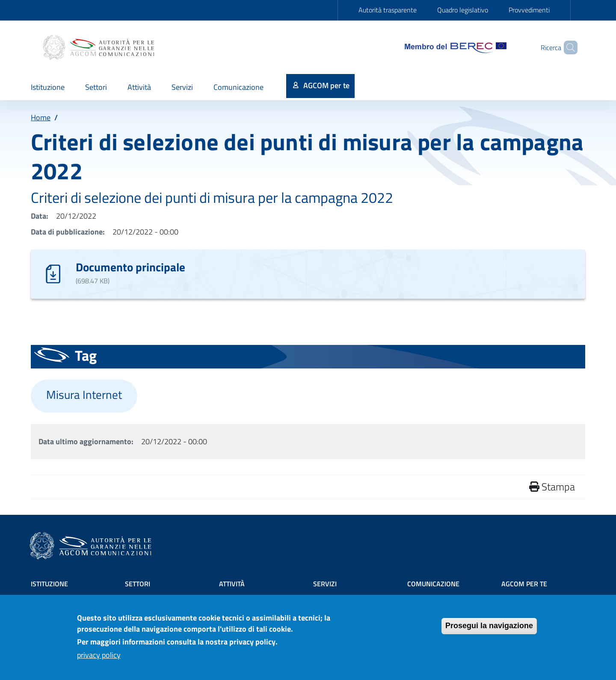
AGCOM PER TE (524, 584)
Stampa (552, 487)
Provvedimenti (529, 10)
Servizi (325, 584)
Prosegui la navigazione (489, 630)
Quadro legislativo (463, 10)
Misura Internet (84, 395)
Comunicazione (433, 584)
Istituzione (49, 584)
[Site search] (567, 48)
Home (41, 117)
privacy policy (99, 658)
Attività (232, 584)
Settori (138, 584)
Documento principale (130, 267)
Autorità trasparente (388, 10)
